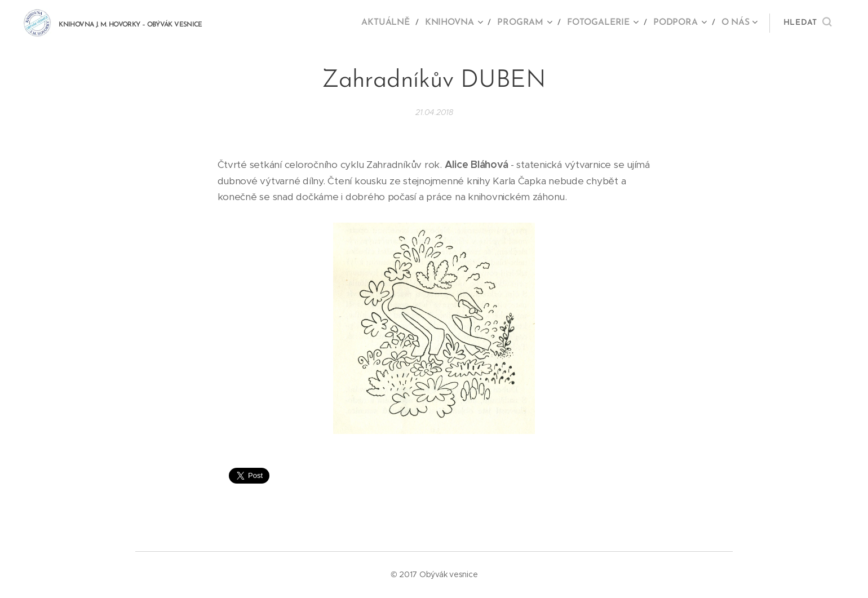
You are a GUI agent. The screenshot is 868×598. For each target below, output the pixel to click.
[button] (807, 23)
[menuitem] (395, 23)
